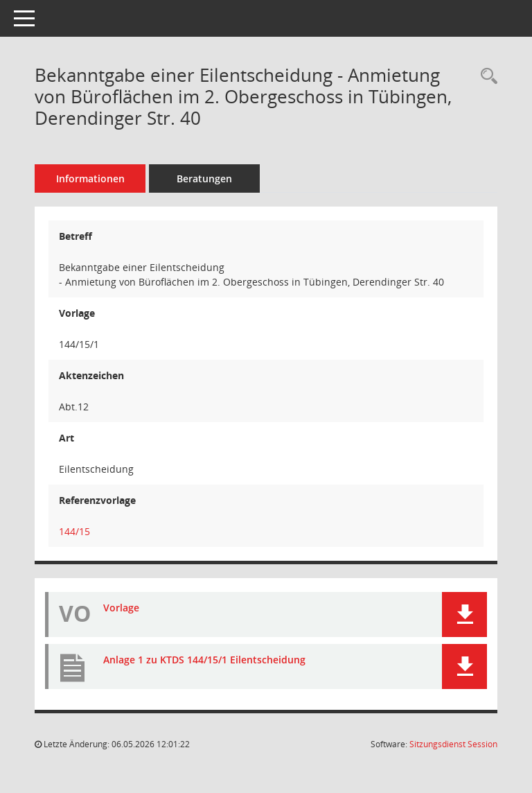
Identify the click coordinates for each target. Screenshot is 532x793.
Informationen (90, 178)
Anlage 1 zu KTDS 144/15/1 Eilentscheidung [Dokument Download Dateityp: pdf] (204, 660)
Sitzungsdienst (453, 744)
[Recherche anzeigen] (486, 77)
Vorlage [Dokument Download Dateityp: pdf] (121, 608)
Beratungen (204, 178)
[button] (464, 615)
